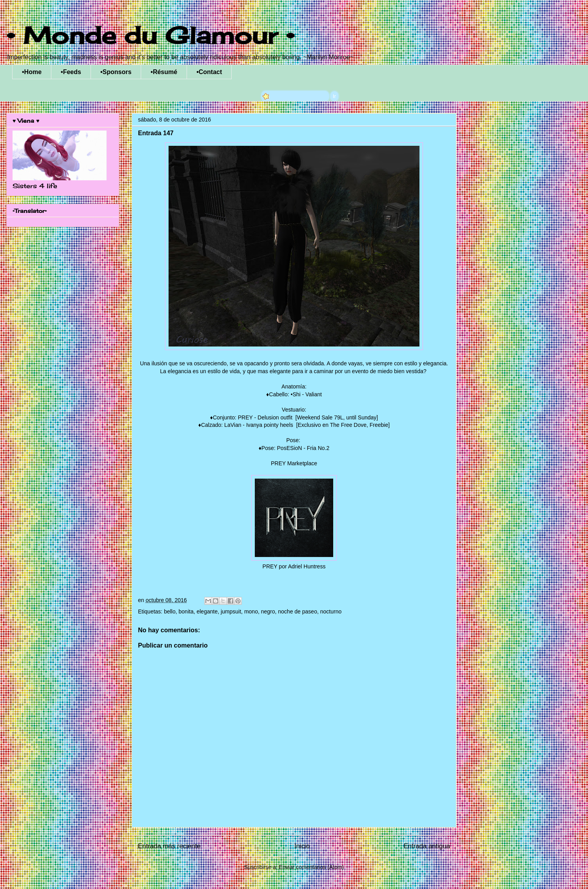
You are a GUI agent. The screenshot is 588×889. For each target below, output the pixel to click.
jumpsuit (231, 611)
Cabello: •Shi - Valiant (295, 394)
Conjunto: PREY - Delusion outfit (253, 417)
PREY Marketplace (294, 463)
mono (251, 611)
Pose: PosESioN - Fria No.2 (296, 448)
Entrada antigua (427, 846)
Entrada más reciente (169, 846)
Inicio (302, 846)
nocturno (331, 611)
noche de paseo (298, 611)
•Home (32, 72)
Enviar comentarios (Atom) (311, 867)
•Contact (209, 72)
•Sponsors (116, 72)
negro (268, 611)
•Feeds (71, 72)
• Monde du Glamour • (150, 35)
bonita (186, 611)
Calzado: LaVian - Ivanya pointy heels (248, 425)
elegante (207, 611)
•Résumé (164, 72)
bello (170, 611)
